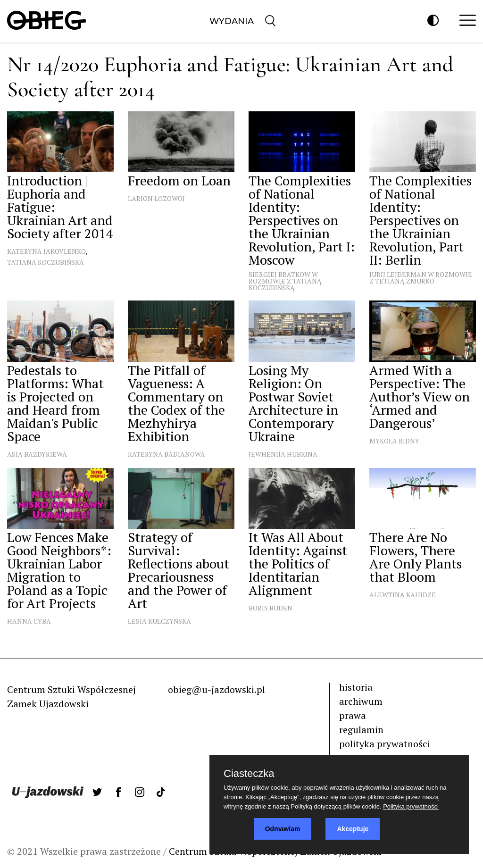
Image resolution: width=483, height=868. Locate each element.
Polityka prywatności (411, 806)
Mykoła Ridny (394, 441)
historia (356, 687)
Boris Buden (271, 608)
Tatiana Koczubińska (46, 262)
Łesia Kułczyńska (159, 621)
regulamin (361, 730)
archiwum (361, 701)
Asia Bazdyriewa (37, 454)
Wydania (232, 21)
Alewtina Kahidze (403, 595)
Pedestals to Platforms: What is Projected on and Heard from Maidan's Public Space (55, 403)
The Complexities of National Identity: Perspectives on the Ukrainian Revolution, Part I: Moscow (302, 220)
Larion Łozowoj (156, 198)
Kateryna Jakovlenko (46, 251)
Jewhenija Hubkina (283, 454)
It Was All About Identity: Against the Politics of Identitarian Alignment (298, 563)
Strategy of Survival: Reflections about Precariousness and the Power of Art (179, 570)
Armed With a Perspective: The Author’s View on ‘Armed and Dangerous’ (420, 396)
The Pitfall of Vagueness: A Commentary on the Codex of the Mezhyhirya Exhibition (176, 403)
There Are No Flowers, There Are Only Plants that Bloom (416, 557)
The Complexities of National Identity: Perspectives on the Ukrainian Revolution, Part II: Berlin (421, 220)
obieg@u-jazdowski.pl (217, 689)
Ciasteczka (249, 774)
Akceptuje (353, 829)
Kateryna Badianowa (167, 454)
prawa (353, 715)
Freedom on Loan (179, 180)
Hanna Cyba (29, 621)
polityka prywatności (385, 744)
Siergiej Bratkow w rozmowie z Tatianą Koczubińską (285, 281)
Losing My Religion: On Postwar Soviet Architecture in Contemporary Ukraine (293, 403)
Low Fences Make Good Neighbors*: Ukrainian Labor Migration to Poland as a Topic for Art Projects (59, 570)
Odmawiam (283, 829)
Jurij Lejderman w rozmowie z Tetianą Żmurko (421, 278)
